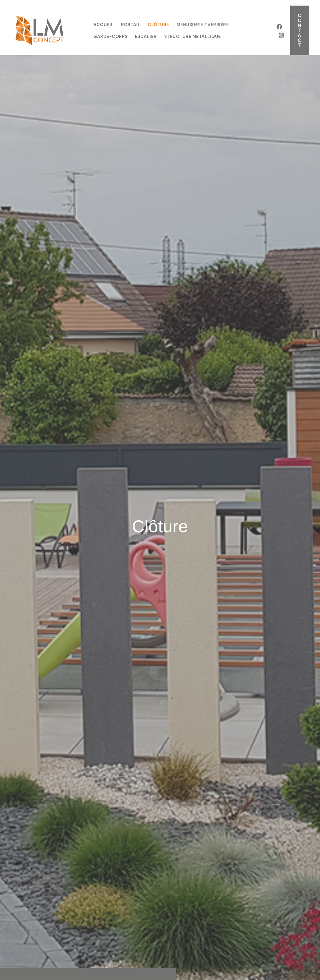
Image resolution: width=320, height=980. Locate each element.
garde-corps (110, 36)
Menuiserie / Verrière (203, 25)
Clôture (158, 25)
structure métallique (193, 36)
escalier (146, 36)
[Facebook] (279, 27)
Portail (131, 25)
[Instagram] (281, 35)
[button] (300, 30)
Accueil (104, 25)
